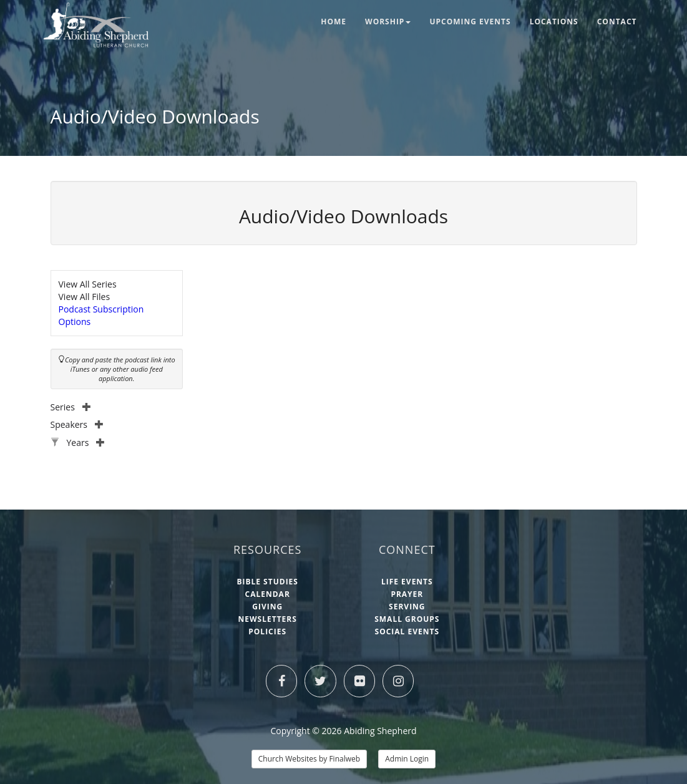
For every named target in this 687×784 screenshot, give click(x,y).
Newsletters (268, 619)
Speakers (77, 424)
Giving (267, 607)
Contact (617, 22)
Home (334, 22)
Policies (267, 632)
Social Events (407, 632)
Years (86, 443)
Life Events (407, 582)
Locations (554, 22)
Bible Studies (267, 582)
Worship (388, 22)
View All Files (85, 297)
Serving (407, 607)
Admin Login (407, 759)
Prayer (407, 594)
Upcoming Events (470, 22)
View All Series (88, 284)
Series (71, 407)
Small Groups (407, 619)
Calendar (268, 594)
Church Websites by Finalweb (309, 759)
